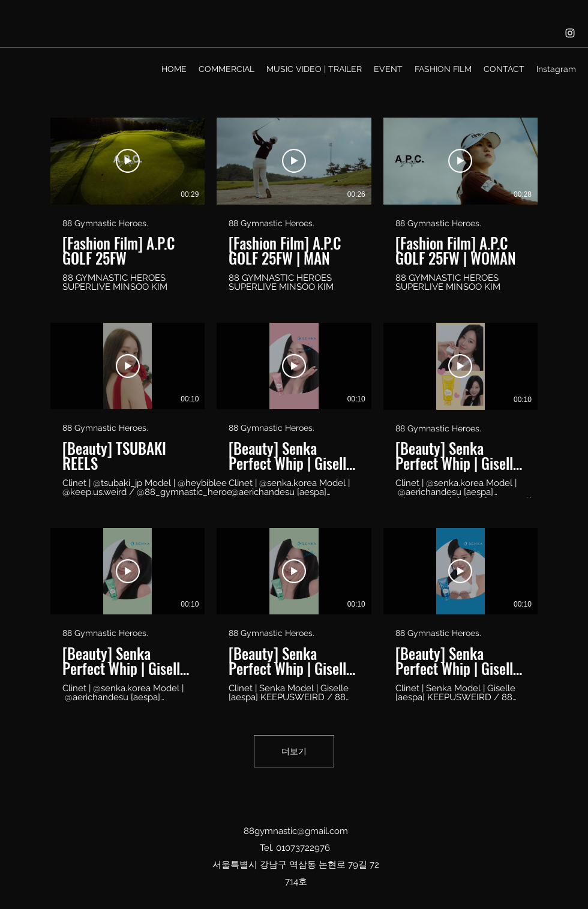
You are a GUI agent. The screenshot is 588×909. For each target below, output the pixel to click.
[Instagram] (570, 33)
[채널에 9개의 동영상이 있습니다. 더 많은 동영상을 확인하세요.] (294, 410)
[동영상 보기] (128, 161)
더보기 (294, 751)
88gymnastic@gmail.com (296, 831)
